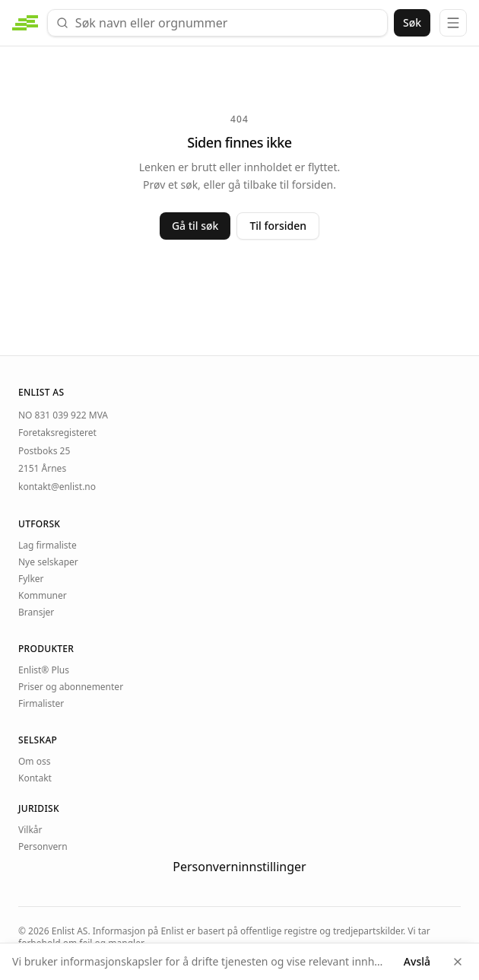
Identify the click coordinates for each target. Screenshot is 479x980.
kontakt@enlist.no (57, 487)
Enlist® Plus (44, 670)
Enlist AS (70, 931)
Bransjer (36, 612)
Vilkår (30, 830)
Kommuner (43, 596)
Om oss (34, 762)
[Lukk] (458, 962)
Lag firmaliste (48, 546)
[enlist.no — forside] (25, 23)
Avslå (417, 961)
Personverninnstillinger (239, 867)
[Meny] (453, 23)
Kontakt (35, 778)
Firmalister (41, 704)
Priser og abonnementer (71, 687)
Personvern (43, 847)
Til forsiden (278, 226)
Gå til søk (195, 226)
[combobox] (217, 23)
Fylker (31, 579)
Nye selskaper (48, 562)
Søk (412, 22)
